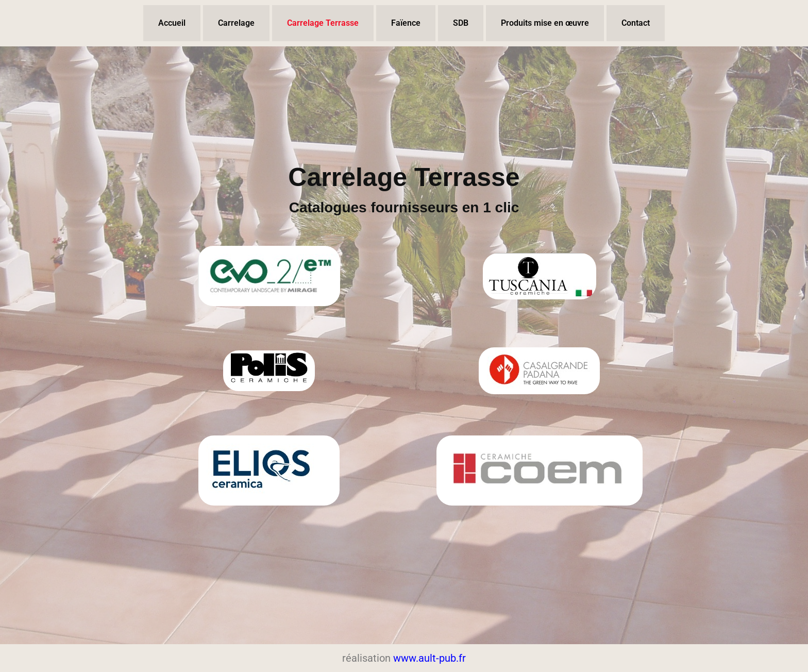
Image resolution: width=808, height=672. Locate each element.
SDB (461, 23)
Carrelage (236, 23)
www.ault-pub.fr (430, 658)
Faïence (406, 23)
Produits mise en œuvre (545, 23)
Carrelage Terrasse (323, 23)
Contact (636, 23)
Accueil (172, 23)
